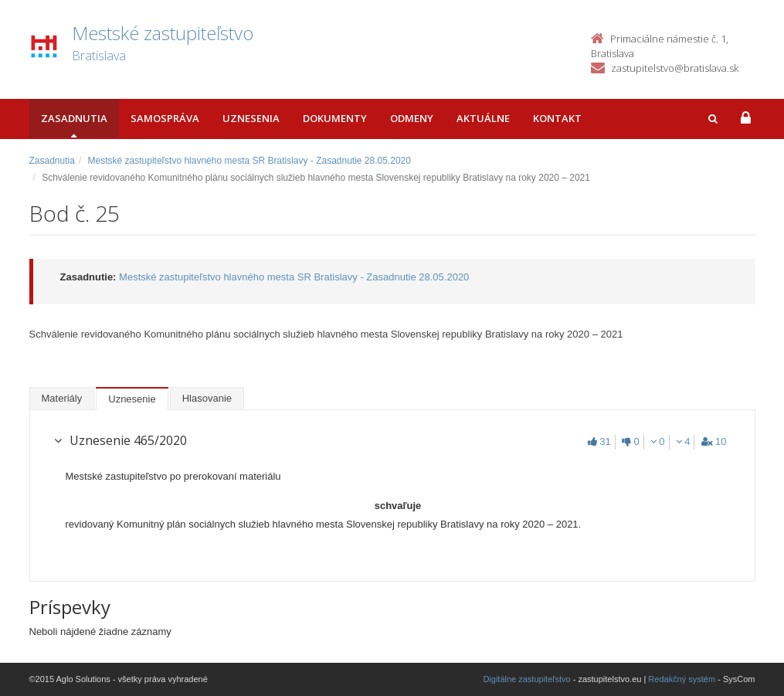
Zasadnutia (74, 118)
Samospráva (165, 118)
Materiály (62, 398)
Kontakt (557, 118)
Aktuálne (483, 118)
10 (714, 441)
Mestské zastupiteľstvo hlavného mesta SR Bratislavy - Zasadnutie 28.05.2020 (249, 161)
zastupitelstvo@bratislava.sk (675, 68)
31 (599, 441)
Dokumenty (335, 118)
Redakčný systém (682, 679)
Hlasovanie (207, 398)
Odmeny (412, 118)
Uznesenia (251, 118)
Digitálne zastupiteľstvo (526, 679)
